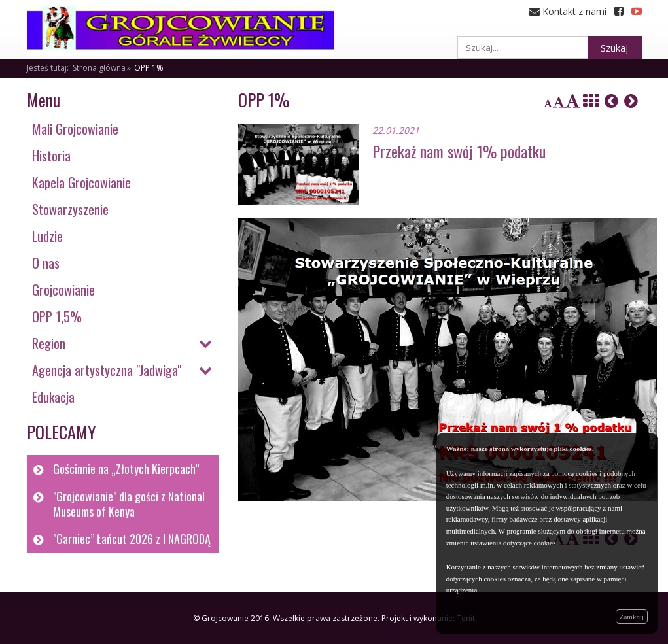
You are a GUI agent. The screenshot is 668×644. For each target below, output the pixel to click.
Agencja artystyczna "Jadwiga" (107, 370)
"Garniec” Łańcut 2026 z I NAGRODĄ (132, 539)
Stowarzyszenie (70, 209)
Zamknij (632, 617)
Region (49, 343)
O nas (46, 263)
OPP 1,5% (57, 316)
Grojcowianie (63, 290)
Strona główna (99, 68)
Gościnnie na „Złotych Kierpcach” (126, 469)
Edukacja (53, 397)
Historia (51, 156)
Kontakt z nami (568, 11)
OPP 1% (149, 68)
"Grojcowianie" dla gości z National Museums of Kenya (129, 504)
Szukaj (614, 48)
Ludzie (47, 236)
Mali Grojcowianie (75, 129)
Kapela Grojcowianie (81, 182)
